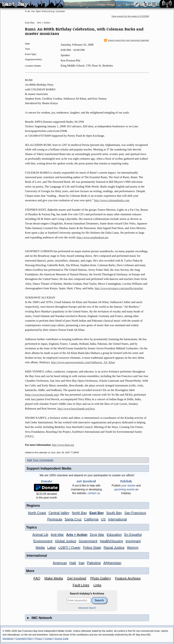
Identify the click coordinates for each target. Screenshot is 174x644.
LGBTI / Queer (69, 548)
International (117, 519)
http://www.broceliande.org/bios (76, 409)
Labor (52, 548)
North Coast (37, 513)
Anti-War (57, 535)
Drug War (97, 535)
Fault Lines (81, 585)
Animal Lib (40, 535)
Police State (92, 548)
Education (114, 535)
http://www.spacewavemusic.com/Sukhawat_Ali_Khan (83, 362)
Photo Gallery (101, 578)
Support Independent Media (49, 468)
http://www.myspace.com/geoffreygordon (119, 288)
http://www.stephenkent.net (93, 237)
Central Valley (59, 513)
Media (40, 548)
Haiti (73, 563)
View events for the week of (130, 16)
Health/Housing (112, 541)
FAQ (37, 578)
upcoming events (124, 489)
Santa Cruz (73, 519)
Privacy (39, 639)
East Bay (30, 23)
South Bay (114, 513)
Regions (33, 506)
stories (128, 486)
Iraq (81, 563)
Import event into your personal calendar (127, 40)
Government (88, 541)
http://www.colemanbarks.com (112, 200)
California (91, 519)
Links (97, 585)
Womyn (133, 548)
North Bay (79, 513)
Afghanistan (112, 563)
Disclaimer (8, 639)
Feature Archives (128, 578)
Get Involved (77, 578)
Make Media (54, 578)
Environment (43, 541)
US (103, 519)
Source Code (62, 639)
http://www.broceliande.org (42, 395)
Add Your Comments (40, 460)
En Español (133, 535)
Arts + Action (44, 23)
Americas (60, 563)
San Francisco (135, 513)
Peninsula (55, 519)
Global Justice (66, 541)
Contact (49, 639)
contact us (94, 493)
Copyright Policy (24, 639)
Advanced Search (87, 608)
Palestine (94, 563)
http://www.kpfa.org (63, 445)
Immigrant (133, 541)
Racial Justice (114, 548)
